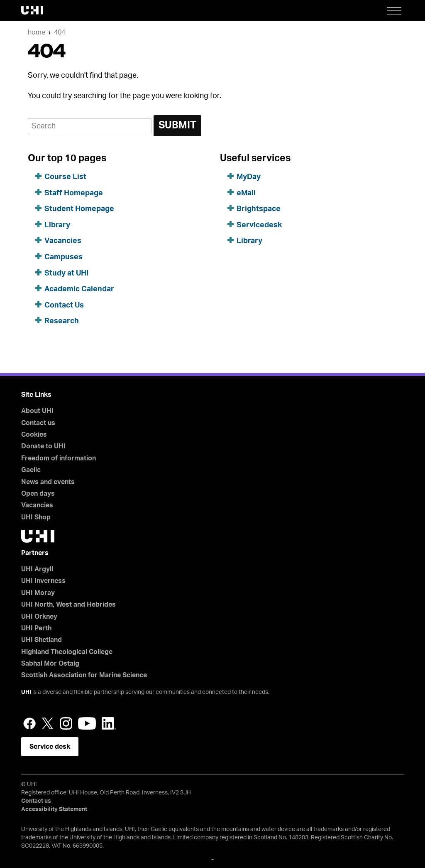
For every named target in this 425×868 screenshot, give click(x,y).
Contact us (38, 423)
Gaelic (31, 470)
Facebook (29, 723)
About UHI (37, 411)
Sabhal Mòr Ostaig (50, 664)
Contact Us (64, 305)
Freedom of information (59, 458)
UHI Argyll (37, 569)
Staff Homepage (74, 193)
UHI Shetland (42, 640)
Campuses (64, 257)
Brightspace (259, 209)
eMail (246, 193)
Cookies (34, 435)
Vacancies (63, 241)
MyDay (249, 177)
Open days (38, 494)
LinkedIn (109, 723)
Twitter (48, 723)
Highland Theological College (67, 652)
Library (57, 225)
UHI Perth (36, 628)
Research (62, 321)
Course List (65, 177)
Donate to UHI (43, 446)
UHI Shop (36, 517)
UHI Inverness (43, 581)
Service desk (50, 747)
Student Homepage (79, 209)
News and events (48, 482)
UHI (26, 692)
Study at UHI (66, 273)
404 (60, 32)
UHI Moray (38, 593)
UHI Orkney (39, 617)
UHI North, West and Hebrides (68, 605)
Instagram (66, 723)
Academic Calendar (79, 289)
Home (37, 32)
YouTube (87, 723)
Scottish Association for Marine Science (84, 675)
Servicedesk (259, 225)
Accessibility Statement (54, 809)
